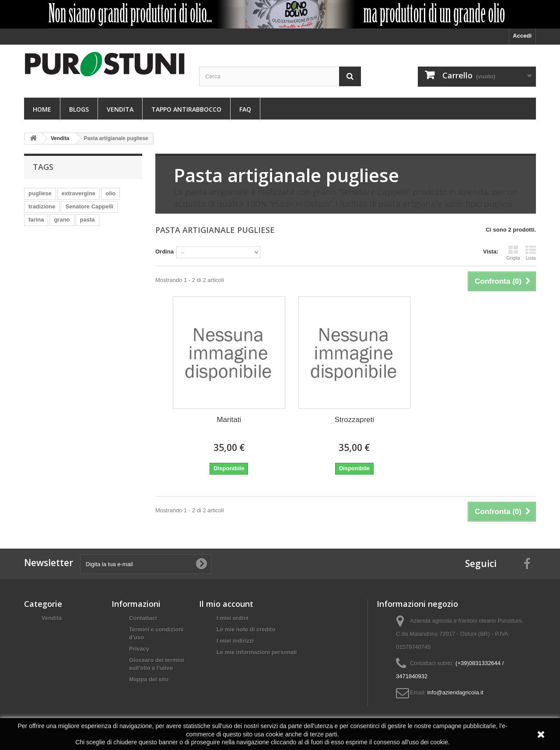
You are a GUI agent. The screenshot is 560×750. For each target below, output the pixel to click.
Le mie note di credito (246, 629)
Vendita (120, 109)
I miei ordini (233, 618)
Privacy (139, 649)
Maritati (229, 420)
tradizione (42, 206)
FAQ (245, 109)
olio (110, 193)
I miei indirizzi (235, 641)
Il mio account (226, 604)
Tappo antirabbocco (186, 109)
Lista (531, 253)
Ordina (164, 252)
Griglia (513, 253)
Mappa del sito (149, 679)
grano (62, 220)
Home (42, 109)
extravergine (79, 193)
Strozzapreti (355, 420)
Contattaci (143, 618)
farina (36, 220)
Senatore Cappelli (89, 206)
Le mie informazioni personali (257, 652)
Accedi (522, 36)
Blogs (79, 109)
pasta (87, 220)
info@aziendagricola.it (455, 692)
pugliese (40, 193)
